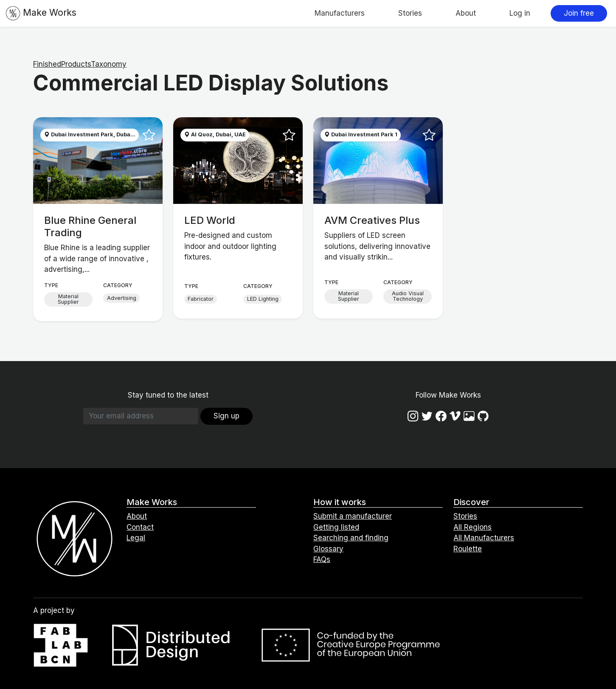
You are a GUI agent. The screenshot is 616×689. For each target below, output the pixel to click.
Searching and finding (351, 538)
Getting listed (336, 527)
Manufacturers (340, 13)
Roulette (468, 549)
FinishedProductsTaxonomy (80, 64)
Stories (410, 13)
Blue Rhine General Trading (90, 226)
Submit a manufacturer (353, 516)
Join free (579, 13)
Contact (140, 527)
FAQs (322, 559)
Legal (136, 538)
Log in (520, 13)
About (466, 13)
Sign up (226, 416)
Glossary (328, 549)
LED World (210, 220)
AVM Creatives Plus (372, 220)
